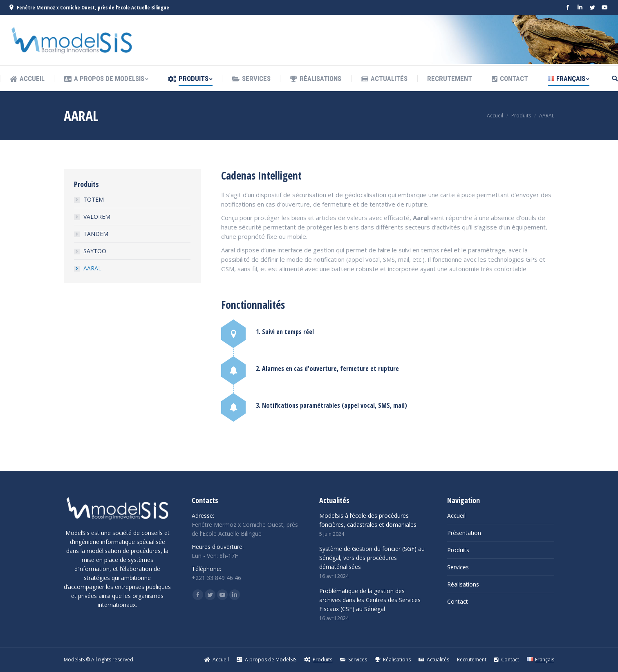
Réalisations (463, 584)
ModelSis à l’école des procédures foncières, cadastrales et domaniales (368, 520)
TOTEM (94, 199)
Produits (521, 116)
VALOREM (97, 217)
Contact (458, 601)
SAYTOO (95, 251)
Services (458, 567)
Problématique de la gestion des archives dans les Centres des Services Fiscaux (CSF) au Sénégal (370, 600)
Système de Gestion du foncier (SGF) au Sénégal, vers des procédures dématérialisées (372, 558)
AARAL (92, 268)
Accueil (495, 116)
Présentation (464, 533)
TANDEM (96, 234)
